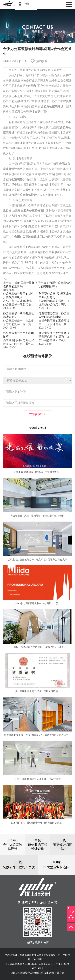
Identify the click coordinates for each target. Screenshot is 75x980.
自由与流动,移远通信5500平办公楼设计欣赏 (37, 779)
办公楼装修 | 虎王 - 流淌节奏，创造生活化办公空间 (37, 516)
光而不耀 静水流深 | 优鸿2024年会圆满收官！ (37, 472)
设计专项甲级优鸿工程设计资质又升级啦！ (38, 691)
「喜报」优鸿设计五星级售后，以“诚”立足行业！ (37, 647)
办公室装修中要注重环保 (54, 333)
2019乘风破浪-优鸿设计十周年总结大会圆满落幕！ (38, 823)
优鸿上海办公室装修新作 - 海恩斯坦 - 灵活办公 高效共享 (37, 560)
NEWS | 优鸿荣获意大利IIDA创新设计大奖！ (38, 603)
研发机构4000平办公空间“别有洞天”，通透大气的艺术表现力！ (37, 735)
